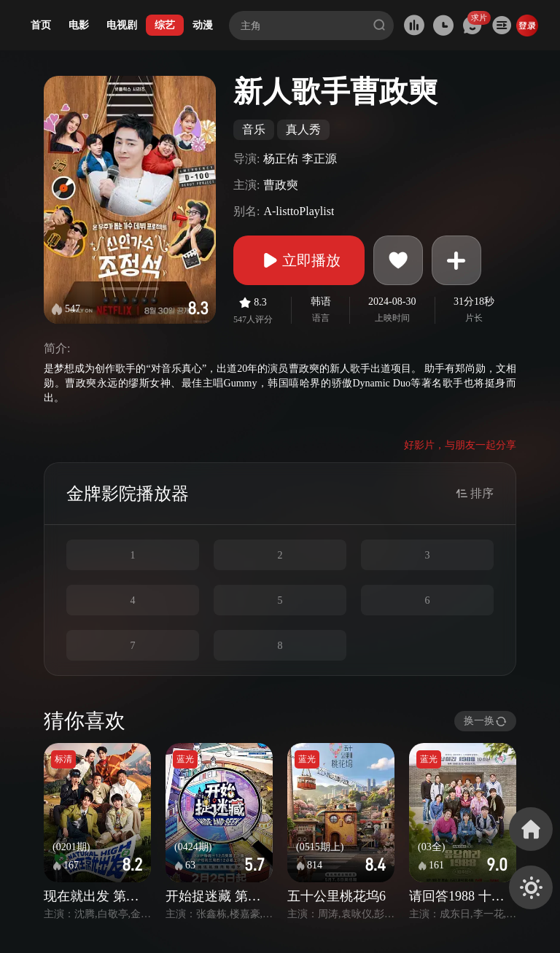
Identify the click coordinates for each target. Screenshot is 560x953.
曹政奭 (281, 185)
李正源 (319, 159)
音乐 (254, 129)
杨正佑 (281, 159)
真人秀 (303, 129)
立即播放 (299, 260)
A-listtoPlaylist (299, 211)
